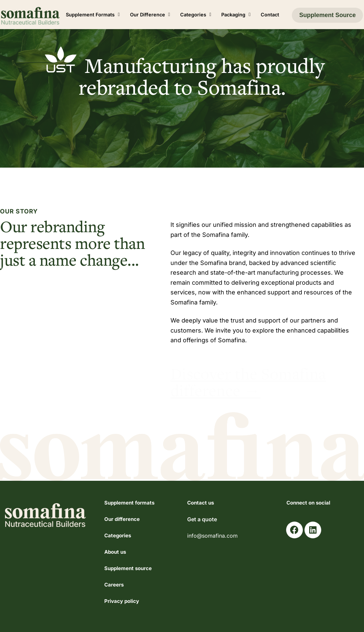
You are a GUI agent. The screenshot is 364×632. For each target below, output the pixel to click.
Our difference (122, 519)
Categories (118, 535)
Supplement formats (129, 503)
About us (115, 552)
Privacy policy (122, 601)
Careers (114, 585)
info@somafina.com (212, 536)
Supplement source (128, 568)
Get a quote (202, 519)
